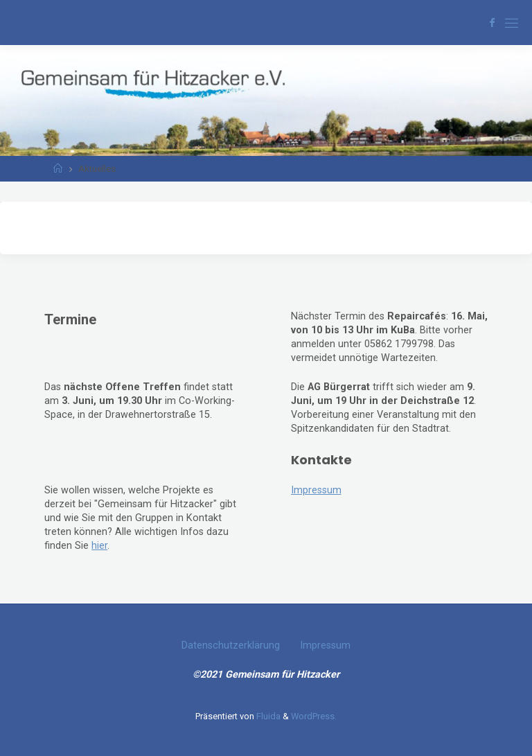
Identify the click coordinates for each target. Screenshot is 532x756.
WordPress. (314, 716)
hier (99, 546)
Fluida (267, 716)
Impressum (316, 490)
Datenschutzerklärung (231, 645)
